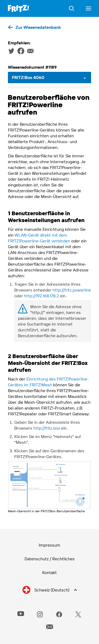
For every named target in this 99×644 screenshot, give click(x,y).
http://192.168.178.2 (41, 296)
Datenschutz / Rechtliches (50, 559)
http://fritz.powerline (72, 290)
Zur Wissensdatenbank (38, 27)
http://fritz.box (47, 428)
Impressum (49, 545)
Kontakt (49, 572)
